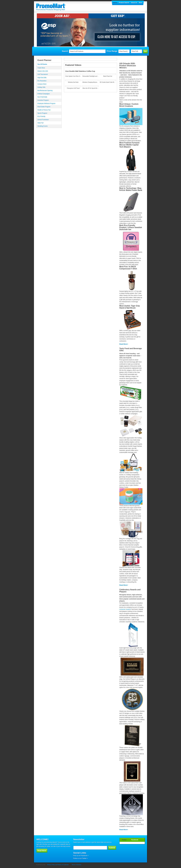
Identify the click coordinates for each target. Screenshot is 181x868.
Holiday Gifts (41, 87)
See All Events (42, 64)
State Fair (41, 123)
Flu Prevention (42, 81)
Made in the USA (43, 71)
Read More (123, 344)
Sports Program (42, 113)
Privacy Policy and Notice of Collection (58, 865)
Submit (112, 848)
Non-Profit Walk (42, 97)
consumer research (125, 609)
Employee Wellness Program (46, 103)
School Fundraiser (43, 120)
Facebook (135, 840)
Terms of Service (76, 865)
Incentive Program (43, 100)
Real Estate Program (44, 107)
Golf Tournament (43, 74)
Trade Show (41, 68)
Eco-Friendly (41, 116)
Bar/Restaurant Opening (45, 91)
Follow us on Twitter (80, 858)
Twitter (124, 840)
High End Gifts (42, 78)
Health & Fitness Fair (44, 110)
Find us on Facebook (80, 856)
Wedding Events (43, 126)
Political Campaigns (44, 94)
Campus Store (42, 84)
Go (145, 51)
